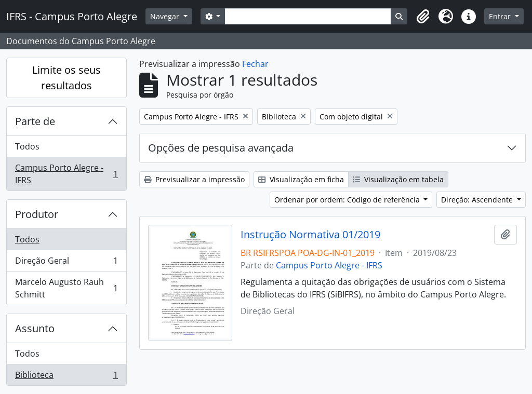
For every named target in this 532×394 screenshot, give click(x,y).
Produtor (37, 214)
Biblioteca (66, 377)
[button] (423, 17)
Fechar (255, 64)
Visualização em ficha (301, 179)
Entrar (501, 16)
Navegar (166, 16)
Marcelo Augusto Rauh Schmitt (66, 288)
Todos (27, 146)
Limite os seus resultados (66, 78)
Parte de (35, 121)
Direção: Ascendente (478, 200)
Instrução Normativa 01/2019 (310, 235)
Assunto (35, 328)
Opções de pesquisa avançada (221, 148)
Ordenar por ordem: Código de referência (348, 200)
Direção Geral (66, 263)
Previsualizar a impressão (194, 179)
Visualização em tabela (398, 179)
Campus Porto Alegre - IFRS (66, 174)
